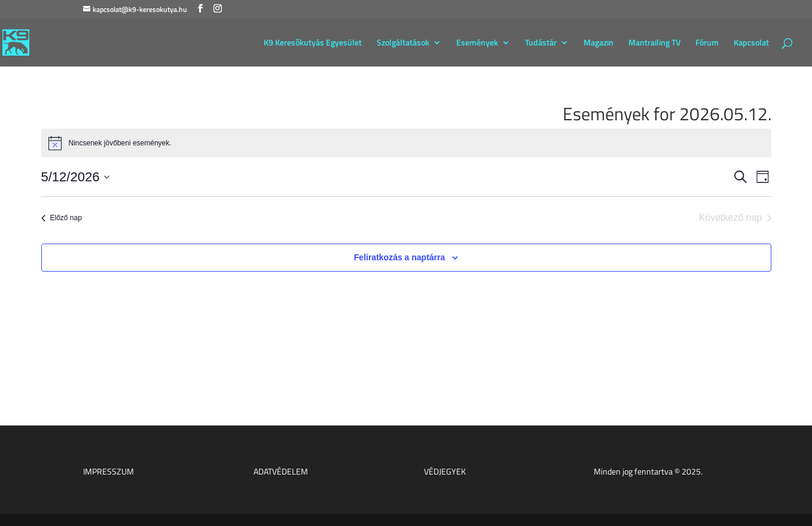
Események (477, 43)
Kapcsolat (751, 43)
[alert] (406, 143)
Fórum (707, 43)
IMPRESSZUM (109, 471)
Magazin (599, 43)
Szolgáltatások (403, 43)
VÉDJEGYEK (445, 471)
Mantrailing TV (654, 43)
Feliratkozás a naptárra (400, 257)
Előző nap (62, 218)
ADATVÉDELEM (281, 471)
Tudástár (541, 43)
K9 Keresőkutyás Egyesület (313, 43)
